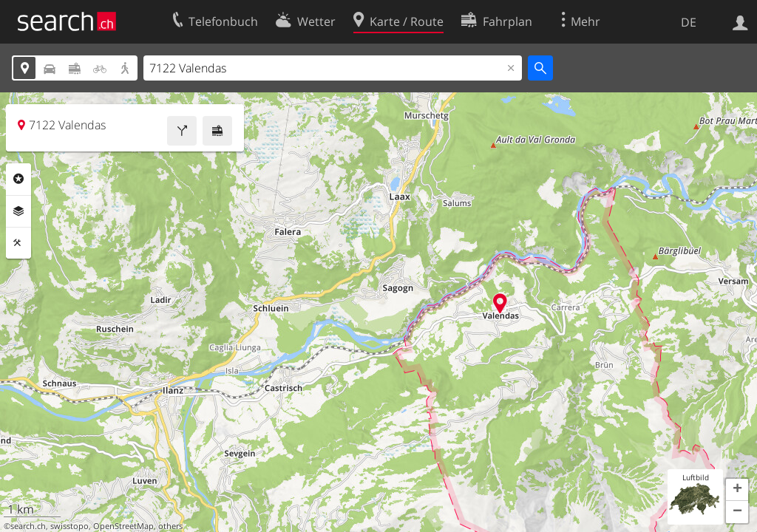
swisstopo (69, 526)
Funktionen (18, 243)
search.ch (28, 526)
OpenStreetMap (123, 526)
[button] (737, 490)
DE (689, 22)
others (170, 526)
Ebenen (18, 211)
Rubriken (18, 179)
